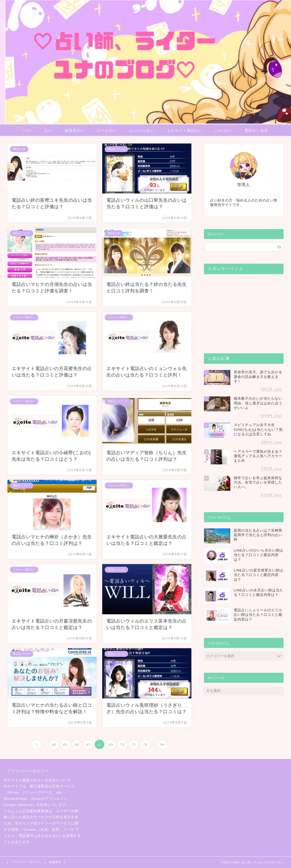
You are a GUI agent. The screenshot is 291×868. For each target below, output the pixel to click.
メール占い (107, 130)
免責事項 (55, 862)
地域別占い (75, 130)
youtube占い (142, 130)
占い (48, 130)
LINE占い (224, 130)
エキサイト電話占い (185, 130)
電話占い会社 (256, 130)
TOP (27, 130)
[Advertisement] (241, 309)
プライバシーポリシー (26, 862)
